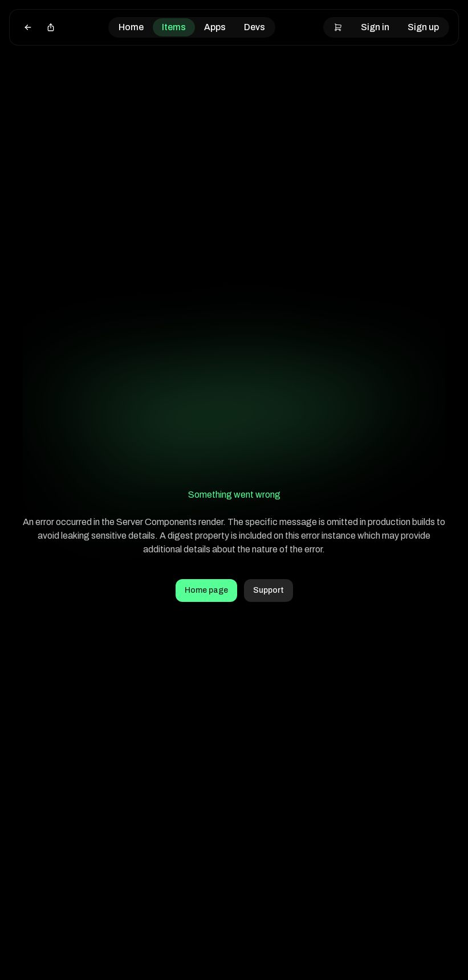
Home (131, 27)
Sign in (375, 27)
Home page (206, 590)
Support (268, 590)
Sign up (423, 27)
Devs (255, 27)
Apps (215, 27)
